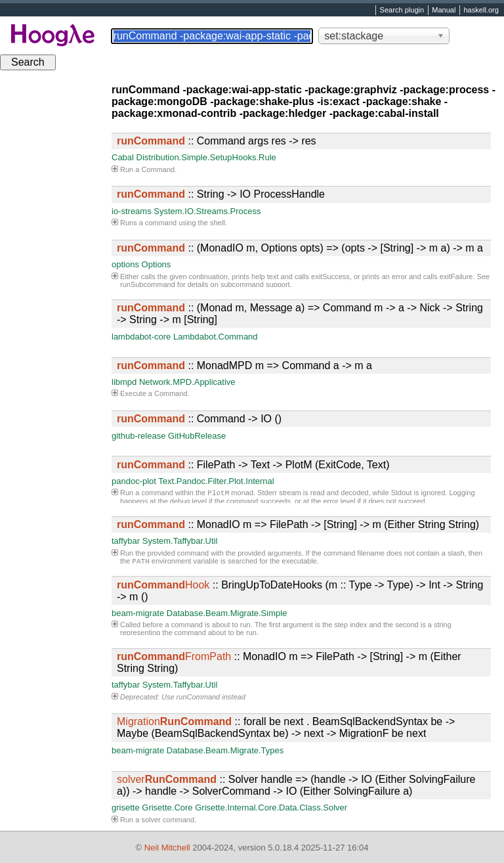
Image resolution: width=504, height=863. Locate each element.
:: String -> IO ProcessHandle (221, 194)
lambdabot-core (141, 337)
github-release (138, 436)
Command (158, 169)
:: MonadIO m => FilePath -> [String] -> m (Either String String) (298, 524)
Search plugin (402, 11)
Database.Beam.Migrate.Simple (227, 613)
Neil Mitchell (167, 848)
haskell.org (481, 11)
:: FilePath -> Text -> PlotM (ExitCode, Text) (253, 465)
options (125, 264)
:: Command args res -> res (217, 141)
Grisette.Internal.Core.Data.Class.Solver (271, 808)
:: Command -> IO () (199, 419)
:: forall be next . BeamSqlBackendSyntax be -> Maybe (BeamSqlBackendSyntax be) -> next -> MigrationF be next (286, 727)
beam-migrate (138, 613)
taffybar (126, 541)
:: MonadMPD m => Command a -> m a (244, 365)
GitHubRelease (197, 436)
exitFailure (456, 277)
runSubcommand (148, 284)
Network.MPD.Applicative (187, 382)
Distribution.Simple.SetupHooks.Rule (206, 157)
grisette (126, 808)
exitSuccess (330, 277)
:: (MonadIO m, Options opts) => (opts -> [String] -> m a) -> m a (300, 248)
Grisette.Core (167, 808)
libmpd (124, 382)
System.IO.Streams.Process (207, 211)
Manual (444, 11)
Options (157, 264)
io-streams (132, 211)
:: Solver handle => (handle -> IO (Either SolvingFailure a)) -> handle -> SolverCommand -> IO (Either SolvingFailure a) (296, 785)
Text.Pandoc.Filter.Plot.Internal (216, 481)
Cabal (123, 157)
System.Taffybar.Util (180, 541)
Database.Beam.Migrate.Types (225, 750)
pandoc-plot (134, 481)
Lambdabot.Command (216, 337)
